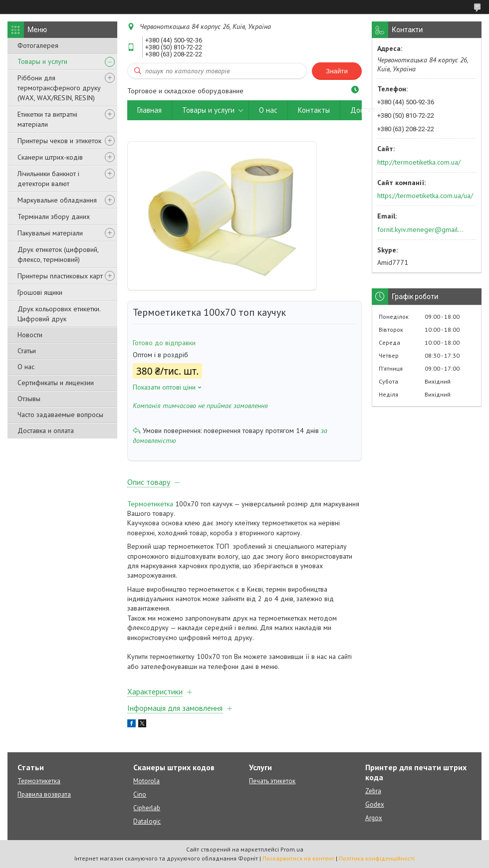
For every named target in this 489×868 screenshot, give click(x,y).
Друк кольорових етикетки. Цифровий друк (59, 314)
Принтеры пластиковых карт (60, 276)
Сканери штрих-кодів (50, 157)
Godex (375, 804)
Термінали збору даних (54, 217)
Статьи (27, 351)
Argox (374, 818)
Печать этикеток (272, 781)
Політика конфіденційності (377, 858)
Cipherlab (147, 808)
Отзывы (29, 399)
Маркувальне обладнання (57, 200)
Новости (30, 335)
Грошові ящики (40, 292)
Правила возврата (44, 794)
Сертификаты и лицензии (56, 383)
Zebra (373, 791)
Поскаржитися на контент (298, 858)
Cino (140, 794)
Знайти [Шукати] (337, 71)
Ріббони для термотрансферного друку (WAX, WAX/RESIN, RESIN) (59, 88)
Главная (149, 110)
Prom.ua (292, 849)
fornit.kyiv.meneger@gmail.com (421, 229)
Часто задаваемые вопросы (60, 415)
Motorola (146, 781)
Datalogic (147, 821)
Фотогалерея (38, 45)
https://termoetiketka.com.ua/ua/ (425, 196)
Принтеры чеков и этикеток (59, 141)
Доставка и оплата (46, 431)
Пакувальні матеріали (50, 233)
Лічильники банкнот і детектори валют (48, 179)
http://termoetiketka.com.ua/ (419, 162)
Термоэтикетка (39, 781)
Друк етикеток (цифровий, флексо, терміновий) (58, 254)
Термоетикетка (150, 504)
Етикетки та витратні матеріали (47, 119)
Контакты (314, 110)
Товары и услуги (42, 61)
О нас (26, 367)
